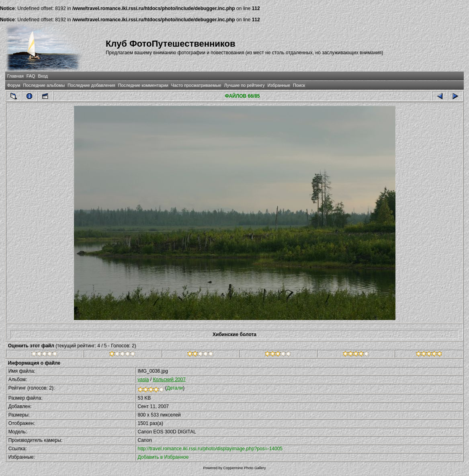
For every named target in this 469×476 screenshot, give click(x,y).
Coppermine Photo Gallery (244, 468)
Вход (43, 76)
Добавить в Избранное (163, 457)
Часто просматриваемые (196, 85)
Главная (15, 76)
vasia (143, 380)
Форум (14, 85)
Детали (175, 388)
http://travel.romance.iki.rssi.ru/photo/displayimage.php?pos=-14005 (210, 449)
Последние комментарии (143, 85)
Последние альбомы (44, 85)
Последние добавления (91, 85)
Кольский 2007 (169, 380)
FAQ (31, 76)
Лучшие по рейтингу (245, 85)
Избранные (279, 85)
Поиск (299, 85)
